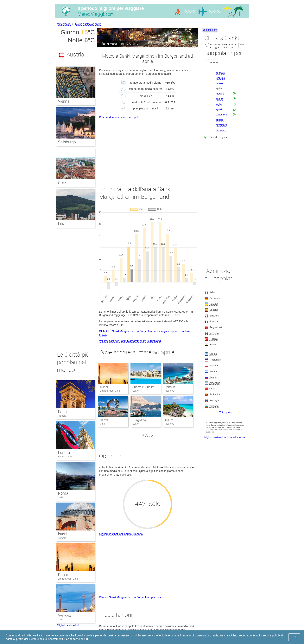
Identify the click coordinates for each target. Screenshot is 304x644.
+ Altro (148, 435)
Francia (62, 416)
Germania (215, 298)
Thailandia (215, 360)
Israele (213, 371)
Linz (61, 224)
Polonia (214, 365)
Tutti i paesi (226, 412)
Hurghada (139, 420)
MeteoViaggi (64, 24)
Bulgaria (214, 406)
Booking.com (210, 30)
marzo (219, 83)
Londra (64, 452)
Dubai (104, 387)
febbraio (220, 78)
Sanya (104, 420)
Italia (61, 497)
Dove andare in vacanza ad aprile (119, 117)
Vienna (64, 101)
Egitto (213, 345)
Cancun (170, 387)
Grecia (213, 354)
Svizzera (214, 316)
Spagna (214, 310)
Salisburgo (67, 142)
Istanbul (65, 534)
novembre (221, 125)
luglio (219, 104)
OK (294, 637)
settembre (221, 115)
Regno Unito (65, 456)
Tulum (169, 420)
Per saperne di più (76, 639)
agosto (220, 109)
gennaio (220, 73)
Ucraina (214, 304)
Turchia (62, 538)
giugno (220, 99)
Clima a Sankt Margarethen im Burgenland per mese (131, 597)
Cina (212, 389)
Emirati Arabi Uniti (68, 579)
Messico (214, 333)
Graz (62, 183)
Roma (63, 493)
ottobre (220, 120)
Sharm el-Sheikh (143, 387)
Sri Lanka (215, 394)
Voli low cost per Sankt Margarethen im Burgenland (130, 341)
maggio (220, 94)
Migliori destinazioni (68, 625)
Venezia (65, 615)
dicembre (221, 130)
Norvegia (214, 400)
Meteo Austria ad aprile (88, 24)
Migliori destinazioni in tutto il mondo (121, 534)
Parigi (63, 412)
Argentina (215, 383)
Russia (213, 377)
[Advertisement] (148, 149)
